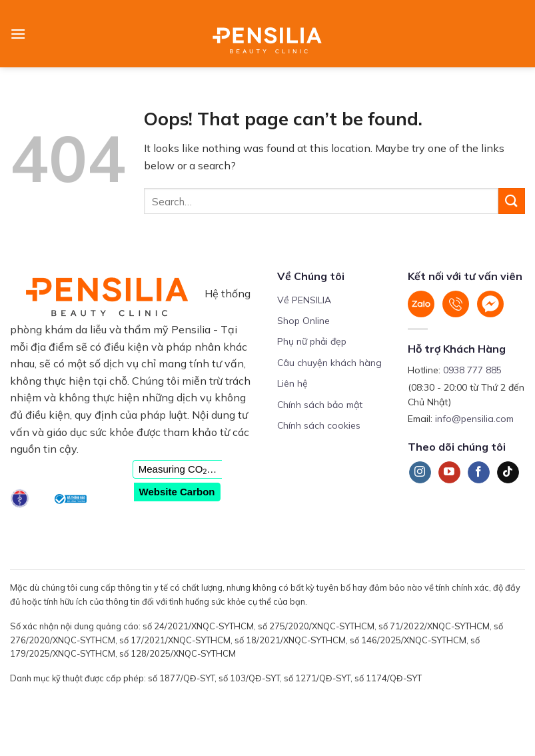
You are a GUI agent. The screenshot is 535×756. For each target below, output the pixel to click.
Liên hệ (292, 383)
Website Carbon (177, 492)
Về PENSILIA (304, 300)
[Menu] (18, 34)
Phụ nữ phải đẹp (312, 341)
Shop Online (303, 321)
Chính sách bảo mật (320, 405)
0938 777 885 (472, 370)
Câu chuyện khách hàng (329, 363)
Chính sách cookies (319, 425)
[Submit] (512, 201)
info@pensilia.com (474, 419)
